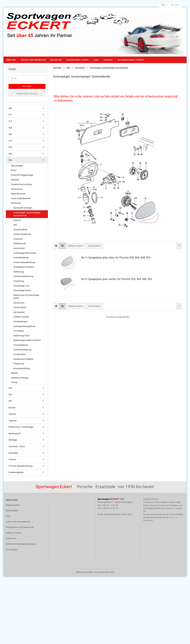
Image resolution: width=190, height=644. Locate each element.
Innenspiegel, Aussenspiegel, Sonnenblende (27, 214)
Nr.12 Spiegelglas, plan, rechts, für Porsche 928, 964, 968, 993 (117, 279)
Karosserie (16, 203)
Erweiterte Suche (27, 94)
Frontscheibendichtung (24, 262)
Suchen (27, 86)
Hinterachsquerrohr (22, 234)
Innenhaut (18, 239)
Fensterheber (20, 354)
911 (10, 115)
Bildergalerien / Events (131, 60)
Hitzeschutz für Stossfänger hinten (26, 297)
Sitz (15, 225)
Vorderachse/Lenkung (21, 184)
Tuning (14, 382)
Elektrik (14, 373)
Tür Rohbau (19, 331)
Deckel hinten (20, 307)
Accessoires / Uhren (77, 60)
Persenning (19, 281)
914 (10, 141)
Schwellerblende (21, 258)
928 (10, 388)
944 (10, 154)
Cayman (12, 414)
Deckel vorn (19, 303)
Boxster (12, 408)
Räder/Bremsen (18, 194)
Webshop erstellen (85, 572)
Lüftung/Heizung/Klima (24, 326)
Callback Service (14, 533)
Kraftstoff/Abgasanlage (22, 175)
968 (10, 160)
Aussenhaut (19, 248)
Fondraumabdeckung (23, 276)
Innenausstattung (22, 368)
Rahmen (17, 220)
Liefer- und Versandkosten (18, 522)
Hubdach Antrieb (21, 317)
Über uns (11, 60)
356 (10, 108)
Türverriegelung (21, 345)
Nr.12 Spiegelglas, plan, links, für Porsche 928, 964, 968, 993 (116, 258)
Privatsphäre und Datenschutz (20, 527)
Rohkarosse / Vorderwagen (21, 427)
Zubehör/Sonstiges (20, 378)
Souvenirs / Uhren (17, 446)
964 (10, 128)
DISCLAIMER (12, 511)
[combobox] (76, 246)
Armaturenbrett (20, 230)
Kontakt (108, 60)
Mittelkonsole (20, 243)
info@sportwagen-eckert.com (118, 514)
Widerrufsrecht (13, 505)
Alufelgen (13, 440)
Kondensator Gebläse (23, 359)
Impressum (11, 538)
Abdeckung (19, 272)
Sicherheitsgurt (20, 322)
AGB (8, 516)
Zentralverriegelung (22, 350)
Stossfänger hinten (22, 290)
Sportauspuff (15, 433)
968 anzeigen (17, 166)
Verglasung (19, 364)
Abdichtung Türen (22, 336)
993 (10, 134)
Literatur (12, 459)
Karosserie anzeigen (23, 208)
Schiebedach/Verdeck (24, 267)
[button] (164, 5)
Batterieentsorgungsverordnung (20, 544)
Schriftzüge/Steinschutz (25, 253)
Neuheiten (56, 60)
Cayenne (13, 421)
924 (10, 147)
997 (10, 401)
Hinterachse (17, 189)
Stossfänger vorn (21, 286)
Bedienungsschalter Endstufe (27, 340)
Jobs (96, 60)
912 (10, 121)
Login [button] (175, 5)
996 (10, 394)
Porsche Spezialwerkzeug (20, 466)
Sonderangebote (16, 472)
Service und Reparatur (33, 60)
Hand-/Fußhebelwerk (21, 198)
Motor (14, 170)
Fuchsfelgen (12, 550)
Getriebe (15, 180)
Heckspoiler (19, 312)
